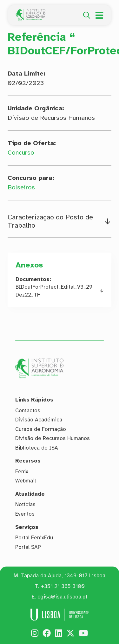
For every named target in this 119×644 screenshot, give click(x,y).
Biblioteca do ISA (37, 448)
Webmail (26, 481)
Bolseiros (21, 187)
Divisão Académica (39, 420)
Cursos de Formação (41, 429)
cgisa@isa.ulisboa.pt (62, 597)
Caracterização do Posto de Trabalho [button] (50, 221)
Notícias (25, 505)
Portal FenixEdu (34, 538)
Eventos (25, 514)
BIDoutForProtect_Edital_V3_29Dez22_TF (54, 291)
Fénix (22, 472)
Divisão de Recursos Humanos (53, 438)
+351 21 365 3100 (63, 586)
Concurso (21, 153)
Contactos (28, 411)
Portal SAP (28, 547)
